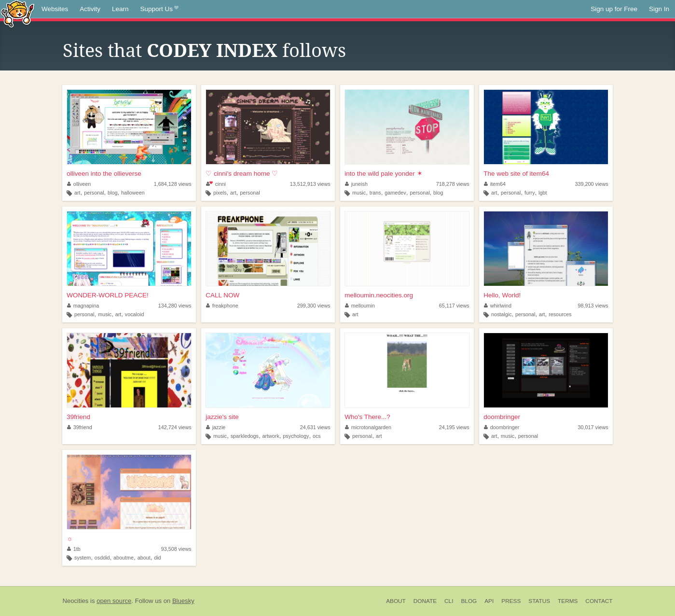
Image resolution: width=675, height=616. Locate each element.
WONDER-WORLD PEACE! (108, 295)
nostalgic (502, 314)
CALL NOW (222, 295)
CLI (449, 601)
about (144, 558)
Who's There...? (367, 417)
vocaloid (135, 314)
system (83, 558)
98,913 (593, 306)
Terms (568, 601)
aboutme (124, 558)
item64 (495, 184)
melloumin (360, 306)
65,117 (454, 306)
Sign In (659, 9)
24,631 (315, 427)
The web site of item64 (516, 174)
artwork (270, 436)
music (359, 193)
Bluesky (183, 601)
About (396, 601)
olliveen (79, 184)
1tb (74, 549)
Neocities (76, 601)
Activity (90, 9)
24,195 (454, 427)
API (489, 601)
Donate (425, 601)
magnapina (83, 306)
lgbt (543, 193)
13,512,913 (310, 184)
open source (114, 601)
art (77, 193)
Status (539, 601)
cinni (216, 184)
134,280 (175, 306)
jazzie (216, 427)
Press (511, 601)
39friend (78, 417)
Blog (469, 601)
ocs (317, 436)
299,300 (314, 306)
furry (530, 193)
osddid (102, 558)
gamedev (395, 193)
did (157, 558)
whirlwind (498, 306)
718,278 (453, 184)
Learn (120, 9)
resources (560, 314)
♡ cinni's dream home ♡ (242, 174)
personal (94, 193)
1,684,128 (173, 184)
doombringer (502, 417)
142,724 (175, 427)
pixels (220, 193)
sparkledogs (245, 436)
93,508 (176, 549)
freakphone (222, 306)
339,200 (592, 184)
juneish (356, 184)
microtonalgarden (368, 427)
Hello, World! (502, 295)
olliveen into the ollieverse (104, 174)
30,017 (593, 427)
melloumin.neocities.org (379, 295)
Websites (55, 9)
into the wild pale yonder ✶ (383, 174)
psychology (296, 436)
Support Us (159, 9)
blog (112, 193)
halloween (133, 193)
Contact (599, 601)
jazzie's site (222, 417)
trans (375, 193)
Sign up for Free (614, 9)
